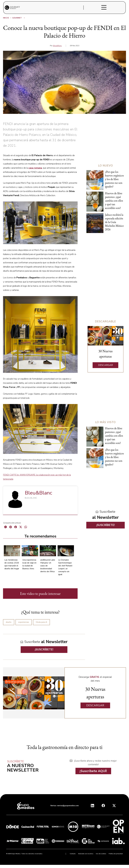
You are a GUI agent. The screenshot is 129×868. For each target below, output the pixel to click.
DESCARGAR (106, 365)
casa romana (35, 168)
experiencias (24, 622)
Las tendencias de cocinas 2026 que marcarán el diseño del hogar (12, 564)
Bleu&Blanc (57, 46)
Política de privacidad (116, 854)
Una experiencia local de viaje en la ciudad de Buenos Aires (29, 564)
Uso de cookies (101, 854)
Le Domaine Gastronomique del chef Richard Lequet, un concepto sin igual (65, 567)
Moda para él (41, 622)
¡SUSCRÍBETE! (44, 650)
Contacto (73, 854)
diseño (9, 622)
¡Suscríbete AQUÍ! (93, 771)
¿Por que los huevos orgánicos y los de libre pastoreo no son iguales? (114, 179)
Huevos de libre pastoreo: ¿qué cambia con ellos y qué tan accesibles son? (114, 201)
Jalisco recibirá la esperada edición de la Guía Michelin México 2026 (114, 222)
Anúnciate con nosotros (86, 854)
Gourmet (19, 18)
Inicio (7, 18)
